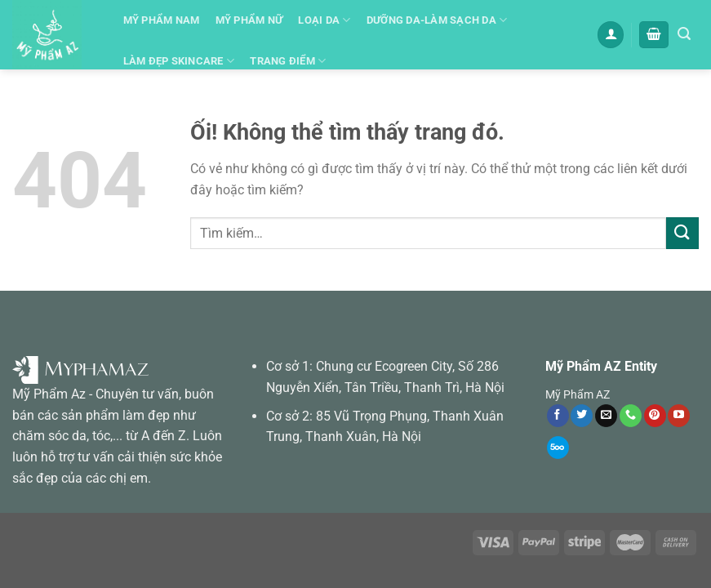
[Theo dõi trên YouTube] (679, 416)
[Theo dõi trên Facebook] (558, 416)
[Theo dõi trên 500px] (558, 448)
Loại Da (324, 20)
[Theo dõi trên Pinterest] (655, 416)
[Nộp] (682, 233)
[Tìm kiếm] (684, 34)
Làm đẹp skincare (179, 61)
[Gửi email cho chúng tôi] (606, 416)
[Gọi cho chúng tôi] (631, 416)
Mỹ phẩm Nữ (249, 20)
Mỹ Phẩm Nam (162, 20)
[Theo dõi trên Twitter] (582, 416)
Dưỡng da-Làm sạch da (437, 20)
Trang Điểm (288, 61)
